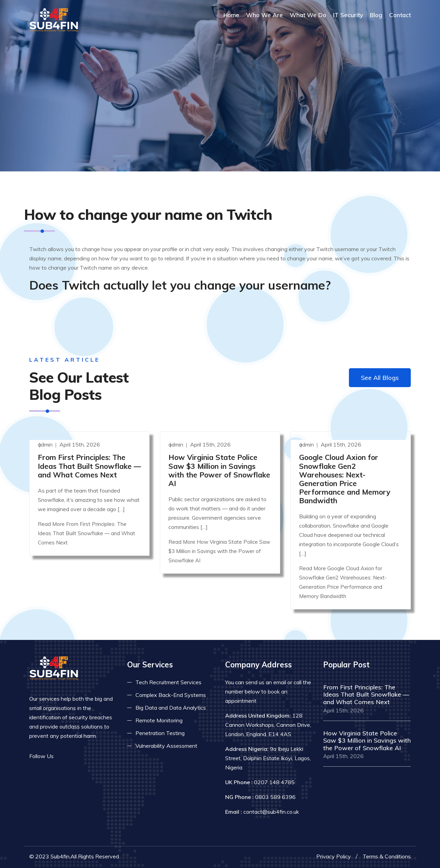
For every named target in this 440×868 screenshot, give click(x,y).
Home (231, 15)
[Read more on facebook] (64, 756)
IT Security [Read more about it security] (348, 15)
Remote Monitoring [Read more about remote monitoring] (159, 720)
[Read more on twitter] (74, 756)
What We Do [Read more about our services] (308, 15)
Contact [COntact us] (400, 15)
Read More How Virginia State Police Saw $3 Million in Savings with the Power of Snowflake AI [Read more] (219, 551)
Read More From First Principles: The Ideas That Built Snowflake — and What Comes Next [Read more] (86, 533)
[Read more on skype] (95, 756)
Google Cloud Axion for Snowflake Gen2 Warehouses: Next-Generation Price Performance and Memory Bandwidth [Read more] (345, 479)
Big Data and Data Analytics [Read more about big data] (171, 708)
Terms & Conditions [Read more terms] (387, 856)
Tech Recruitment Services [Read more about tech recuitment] (168, 682)
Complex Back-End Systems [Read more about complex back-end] (171, 695)
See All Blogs (380, 378)
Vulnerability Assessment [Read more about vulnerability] (166, 746)
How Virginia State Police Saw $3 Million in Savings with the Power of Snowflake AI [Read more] (219, 470)
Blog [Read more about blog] (376, 15)
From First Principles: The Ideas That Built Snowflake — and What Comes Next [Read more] (89, 466)
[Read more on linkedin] (84, 756)
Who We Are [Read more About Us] (265, 15)
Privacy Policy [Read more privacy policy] (334, 856)
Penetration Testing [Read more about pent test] (160, 733)
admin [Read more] (46, 444)
